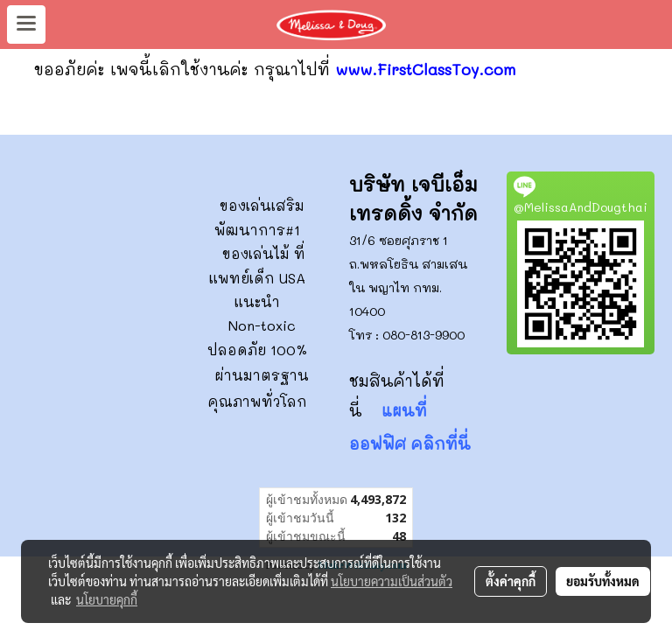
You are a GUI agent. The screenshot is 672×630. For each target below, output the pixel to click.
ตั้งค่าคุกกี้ (511, 581)
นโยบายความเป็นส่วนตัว (392, 581)
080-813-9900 (423, 335)
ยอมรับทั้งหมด (603, 581)
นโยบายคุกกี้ (107, 599)
